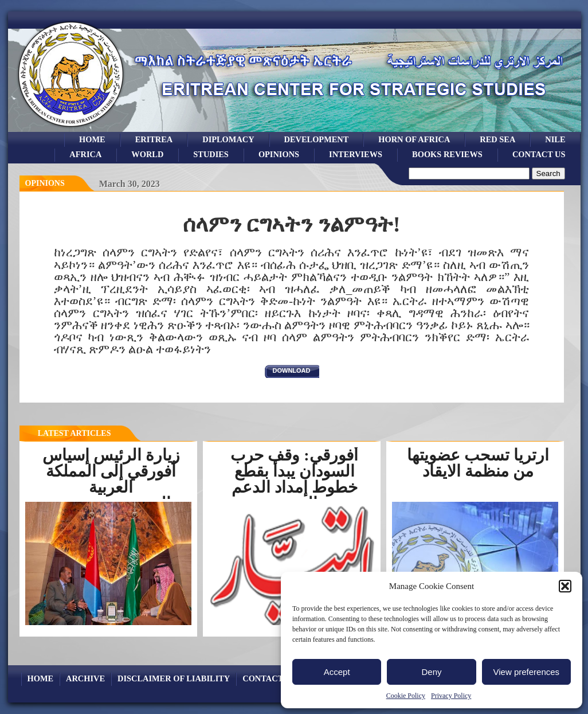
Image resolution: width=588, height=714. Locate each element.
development (317, 139)
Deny (431, 672)
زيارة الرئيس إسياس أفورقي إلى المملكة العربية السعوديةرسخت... (111, 479)
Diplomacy (228, 139)
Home (92, 139)
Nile (555, 139)
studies (211, 154)
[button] (565, 586)
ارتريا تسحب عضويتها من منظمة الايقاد (478, 463)
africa (85, 154)
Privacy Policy (451, 696)
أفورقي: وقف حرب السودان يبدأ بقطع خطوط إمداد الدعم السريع (294, 479)
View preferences (527, 672)
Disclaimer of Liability (174, 678)
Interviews (356, 154)
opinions (279, 154)
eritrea (154, 139)
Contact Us (539, 154)
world (147, 154)
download (292, 370)
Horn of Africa (414, 139)
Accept (337, 672)
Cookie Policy (406, 696)
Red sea (497, 139)
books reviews (447, 154)
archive (85, 678)
